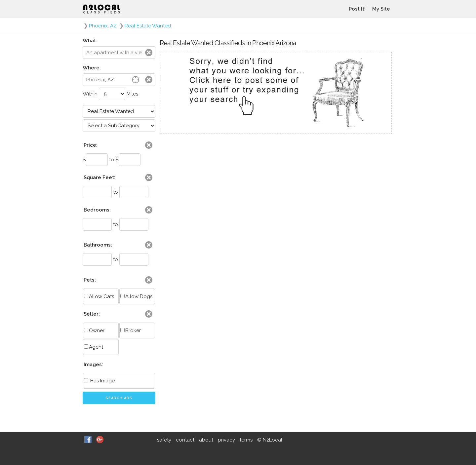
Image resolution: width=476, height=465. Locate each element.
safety (164, 440)
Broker (131, 330)
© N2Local (270, 440)
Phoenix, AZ (103, 26)
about (206, 440)
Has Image (99, 381)
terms (246, 440)
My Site (381, 9)
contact (185, 440)
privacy (226, 440)
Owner (94, 330)
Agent (94, 347)
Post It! (357, 9)
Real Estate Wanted (148, 26)
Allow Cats (99, 296)
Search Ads (119, 398)
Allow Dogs (136, 296)
